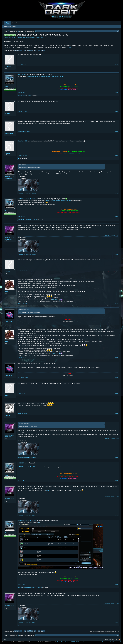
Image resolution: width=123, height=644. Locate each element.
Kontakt (106, 639)
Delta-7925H (55, 300)
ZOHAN (7, 292)
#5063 (48, 490)
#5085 (117, 156)
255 (30, 51)
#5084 (117, 131)
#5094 (117, 394)
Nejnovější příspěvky (10, 26)
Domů (116, 639)
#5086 (117, 193)
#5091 (117, 324)
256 (32, 51)
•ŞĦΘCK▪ (8, 415)
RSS (119, 639)
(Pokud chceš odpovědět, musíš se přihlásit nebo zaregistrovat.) (104, 631)
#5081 (117, 65)
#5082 (117, 92)
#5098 (117, 515)
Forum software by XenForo (16, 642)
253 (25, 51)
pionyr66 (8, 113)
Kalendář (15, 23)
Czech (4, 639)
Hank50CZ (8, 67)
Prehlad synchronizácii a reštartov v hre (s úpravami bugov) (45, 76)
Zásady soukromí (117, 642)
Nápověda (112, 639)
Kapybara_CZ (9, 133)
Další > (43, 51)
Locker (24, 95)
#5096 (117, 457)
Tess (6, 87)
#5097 (117, 481)
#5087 (117, 217)
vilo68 (7, 395)
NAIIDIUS (8, 272)
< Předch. (17, 51)
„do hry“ (69, 47)
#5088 (117, 254)
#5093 (117, 378)
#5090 (117, 304)
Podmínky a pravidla (107, 642)
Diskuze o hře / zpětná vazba (19, 37)
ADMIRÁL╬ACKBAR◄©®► (10, 178)
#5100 (117, 622)
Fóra (7, 23)
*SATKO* (20, 95)
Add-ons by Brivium (71, 642)
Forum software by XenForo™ (43, 642)
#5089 (117, 270)
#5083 (117, 112)
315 (39, 51)
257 (35, 51)
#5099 (117, 584)
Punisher (38, 37)
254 (28, 51)
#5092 (117, 358)
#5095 (117, 414)
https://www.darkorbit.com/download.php (58, 201)
